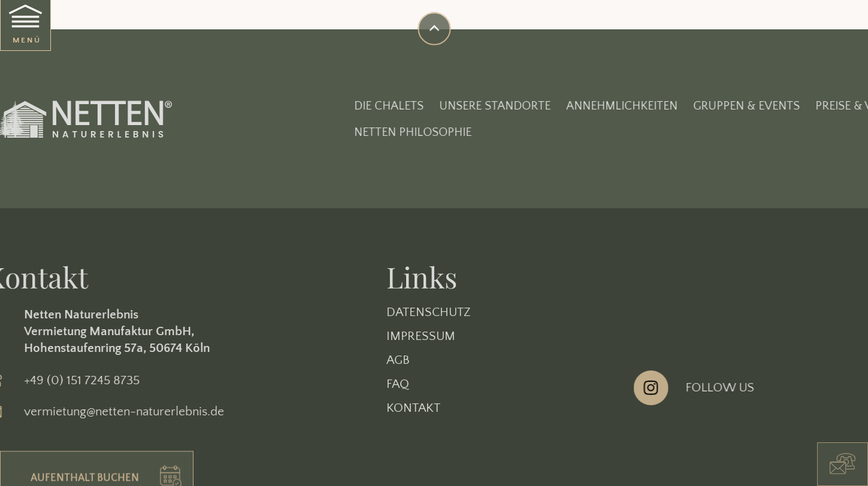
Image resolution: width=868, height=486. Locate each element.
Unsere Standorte (564, 106)
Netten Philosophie (482, 132)
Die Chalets (458, 106)
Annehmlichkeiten (691, 106)
